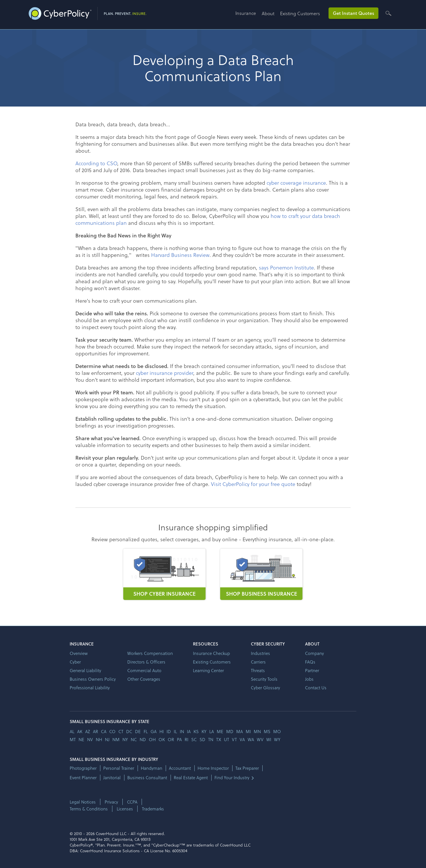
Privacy (111, 802)
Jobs (309, 679)
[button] (249, 15)
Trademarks (153, 809)
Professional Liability (90, 688)
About (268, 13)
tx (219, 739)
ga (154, 731)
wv (260, 739)
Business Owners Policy (93, 679)
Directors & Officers (146, 662)
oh (152, 739)
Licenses (125, 809)
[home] (87, 12)
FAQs (310, 662)
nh (99, 739)
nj (107, 739)
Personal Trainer (119, 768)
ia (189, 731)
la (212, 731)
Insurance (246, 13)
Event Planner (83, 778)
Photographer (83, 768)
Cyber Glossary (265, 688)
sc (194, 739)
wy (277, 739)
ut (226, 739)
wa (251, 739)
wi (269, 739)
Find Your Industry (232, 778)
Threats (258, 670)
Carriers (258, 662)
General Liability (85, 670)
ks (196, 731)
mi (248, 731)
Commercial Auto (144, 670)
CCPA (132, 802)
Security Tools (264, 679)
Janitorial (112, 778)
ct (121, 731)
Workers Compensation (150, 653)
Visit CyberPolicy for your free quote (253, 484)
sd (202, 739)
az (88, 731)
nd (143, 739)
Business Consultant (147, 778)
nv (90, 739)
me (220, 731)
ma (240, 731)
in (182, 731)
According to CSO (96, 163)
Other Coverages (144, 679)
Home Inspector (213, 768)
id (169, 731)
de (138, 731)
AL (72, 731)
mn (257, 731)
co (112, 731)
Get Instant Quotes (353, 13)
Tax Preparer (247, 768)
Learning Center (208, 670)
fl (146, 731)
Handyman (152, 768)
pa (179, 739)
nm (116, 739)
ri (186, 739)
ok (162, 739)
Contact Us (316, 688)
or (171, 739)
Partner (312, 670)
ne (81, 739)
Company (314, 653)
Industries (260, 653)
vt (234, 739)
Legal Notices (83, 802)
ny (125, 739)
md (230, 731)
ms (267, 731)
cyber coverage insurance (296, 183)
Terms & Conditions (89, 809)
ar (95, 731)
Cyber (75, 662)
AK (80, 731)
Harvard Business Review (180, 255)
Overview (79, 653)
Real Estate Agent (191, 778)
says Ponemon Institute (286, 267)
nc (134, 739)
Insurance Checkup (211, 653)
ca (104, 731)
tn (211, 739)
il (175, 731)
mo (277, 731)
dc (129, 731)
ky (204, 731)
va (242, 739)
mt (73, 739)
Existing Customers (300, 13)
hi (162, 731)
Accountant (180, 768)
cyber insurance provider (165, 373)
